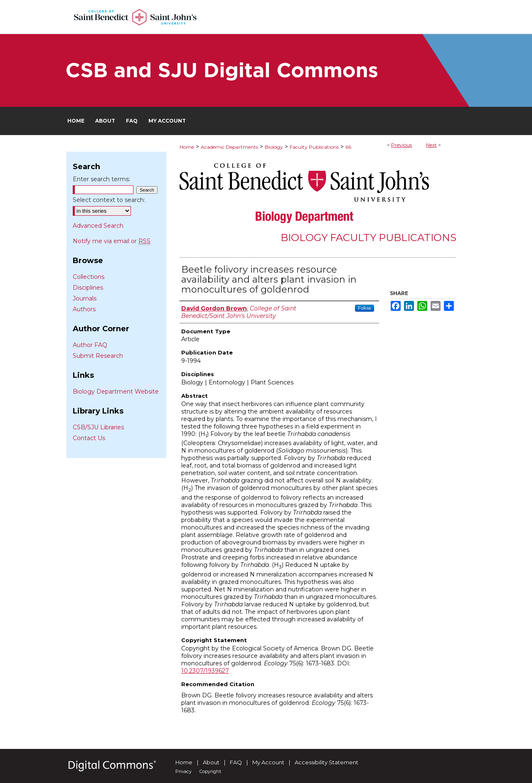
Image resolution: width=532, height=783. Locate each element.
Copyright (210, 771)
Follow (365, 308)
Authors (84, 309)
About (211, 762)
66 (348, 147)
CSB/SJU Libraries (98, 427)
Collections (89, 277)
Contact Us (89, 438)
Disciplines (88, 288)
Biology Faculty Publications (368, 238)
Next (431, 145)
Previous (401, 145)
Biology (274, 147)
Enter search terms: (101, 179)
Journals (85, 298)
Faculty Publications (314, 147)
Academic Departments (229, 147)
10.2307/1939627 (205, 671)
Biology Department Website (116, 391)
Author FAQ (90, 345)
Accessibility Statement (326, 762)
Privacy (183, 771)
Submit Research (98, 356)
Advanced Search (98, 226)
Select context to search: (109, 200)
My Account (268, 762)
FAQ (236, 762)
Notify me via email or (112, 241)
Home (187, 147)
